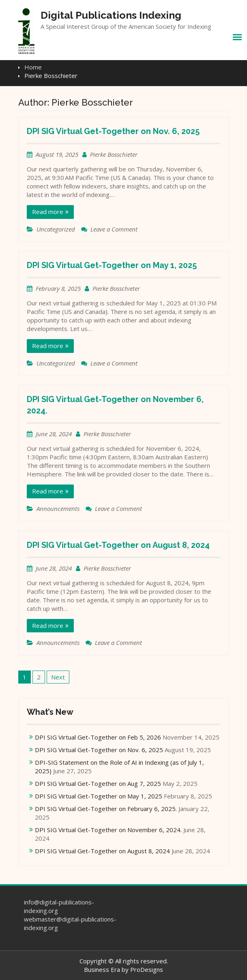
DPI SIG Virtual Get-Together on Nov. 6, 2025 (113, 131)
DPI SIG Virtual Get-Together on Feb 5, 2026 (98, 737)
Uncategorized (56, 229)
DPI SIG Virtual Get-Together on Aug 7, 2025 (98, 783)
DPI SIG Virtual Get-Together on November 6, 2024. (108, 830)
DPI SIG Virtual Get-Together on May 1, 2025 (112, 265)
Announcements (58, 508)
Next (58, 677)
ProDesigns (147, 969)
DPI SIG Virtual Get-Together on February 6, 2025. (106, 809)
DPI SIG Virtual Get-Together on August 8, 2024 (118, 545)
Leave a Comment (114, 229)
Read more (48, 212)
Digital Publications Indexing (111, 15)
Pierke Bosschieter (114, 154)
